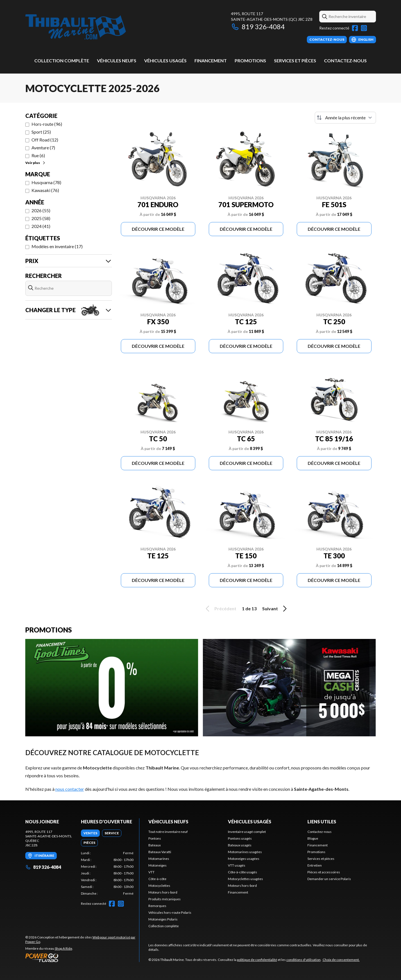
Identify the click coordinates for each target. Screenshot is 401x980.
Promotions (250, 60)
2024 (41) (41, 226)
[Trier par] (345, 118)
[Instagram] (364, 28)
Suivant (275, 609)
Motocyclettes (159, 886)
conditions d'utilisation (303, 960)
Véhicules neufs (117, 60)
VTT (151, 872)
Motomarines (159, 859)
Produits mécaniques (165, 899)
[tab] (90, 833)
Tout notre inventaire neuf (168, 832)
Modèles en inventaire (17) (57, 246)
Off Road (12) (45, 140)
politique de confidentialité (257, 960)
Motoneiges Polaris (163, 919)
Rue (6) (38, 155)
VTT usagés (237, 865)
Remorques (157, 906)
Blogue (313, 838)
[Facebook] (355, 28)
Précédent (220, 609)
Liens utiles (322, 822)
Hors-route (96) (47, 124)
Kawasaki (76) (45, 190)
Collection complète (62, 60)
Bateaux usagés (240, 845)
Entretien (315, 865)
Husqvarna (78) (46, 182)
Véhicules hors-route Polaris (170, 912)
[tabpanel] (107, 873)
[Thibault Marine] (76, 27)
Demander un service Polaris (329, 879)
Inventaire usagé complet (247, 832)
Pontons (155, 838)
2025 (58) (41, 218)
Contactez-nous (345, 60)
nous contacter (70, 789)
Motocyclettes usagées (245, 879)
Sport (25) (41, 132)
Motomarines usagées (245, 852)
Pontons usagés (240, 838)
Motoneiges (158, 865)
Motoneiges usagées (244, 859)
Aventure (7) (43, 148)
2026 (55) (41, 210)
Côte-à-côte (157, 879)
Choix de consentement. (341, 960)
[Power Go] (82, 958)
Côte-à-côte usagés (243, 872)
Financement (211, 60)
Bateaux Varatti (160, 852)
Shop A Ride (64, 948)
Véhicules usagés (165, 60)
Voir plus (36, 163)
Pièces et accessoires (324, 872)
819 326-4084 (258, 27)
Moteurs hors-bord (163, 892)
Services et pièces (295, 60)
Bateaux (155, 845)
